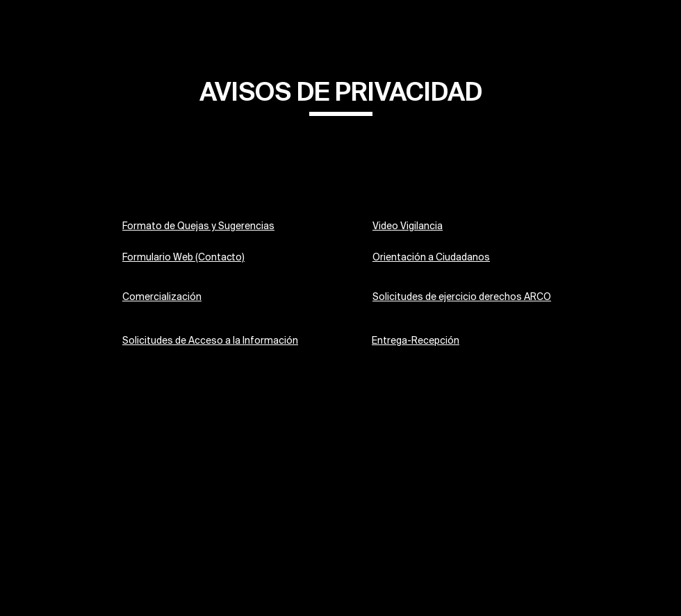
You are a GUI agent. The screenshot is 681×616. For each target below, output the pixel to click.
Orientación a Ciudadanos (431, 258)
